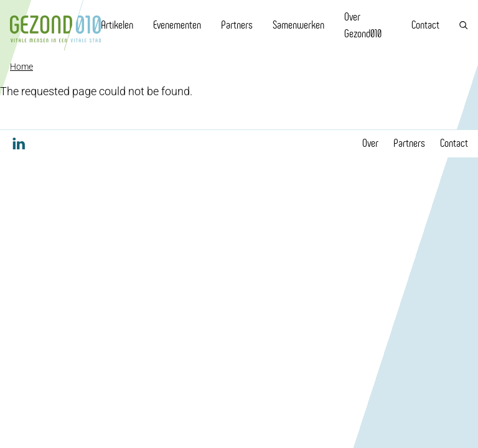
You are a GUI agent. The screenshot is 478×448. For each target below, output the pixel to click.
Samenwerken (298, 25)
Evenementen (177, 25)
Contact (425, 25)
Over (370, 143)
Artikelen (117, 25)
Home (21, 67)
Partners (237, 25)
